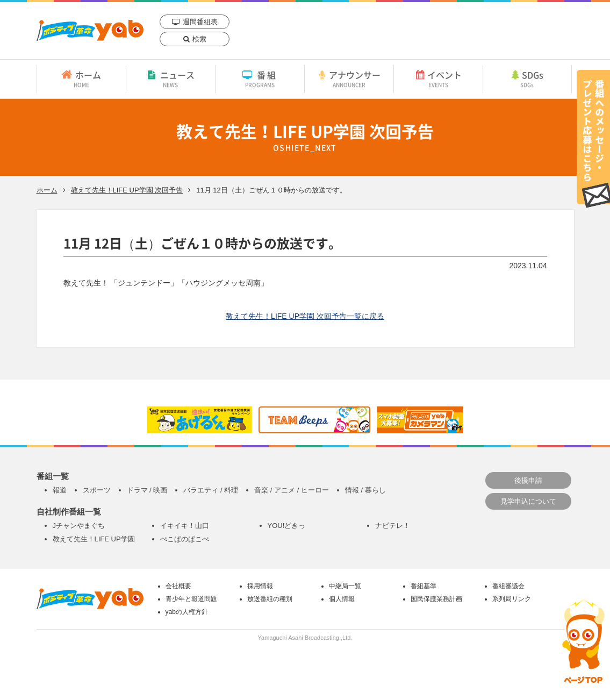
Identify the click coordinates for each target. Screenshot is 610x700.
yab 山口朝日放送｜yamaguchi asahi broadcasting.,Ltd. (90, 30)
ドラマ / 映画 (147, 490)
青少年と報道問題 (191, 599)
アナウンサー (349, 78)
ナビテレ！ (393, 526)
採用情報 (260, 586)
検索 (199, 39)
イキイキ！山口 (185, 526)
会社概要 (178, 586)
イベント (438, 78)
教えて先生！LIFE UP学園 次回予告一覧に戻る (305, 316)
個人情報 (342, 599)
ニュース (171, 78)
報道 (60, 490)
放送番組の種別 (270, 599)
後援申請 (528, 480)
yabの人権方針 (187, 612)
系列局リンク (512, 599)
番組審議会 (508, 586)
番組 (260, 78)
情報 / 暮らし (365, 490)
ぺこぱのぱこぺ (185, 539)
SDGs (527, 78)
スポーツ (97, 490)
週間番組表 (200, 22)
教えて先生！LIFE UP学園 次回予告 (127, 190)
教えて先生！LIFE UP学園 (94, 539)
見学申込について (528, 501)
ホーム (81, 78)
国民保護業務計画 (436, 599)
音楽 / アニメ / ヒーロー (292, 490)
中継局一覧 (345, 586)
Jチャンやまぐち (79, 526)
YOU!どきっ (287, 526)
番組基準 (424, 586)
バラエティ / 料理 (211, 490)
